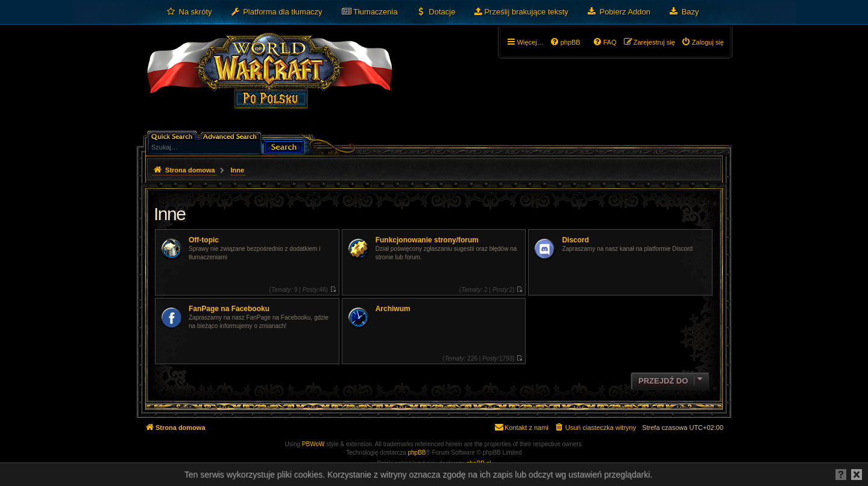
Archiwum (393, 309)
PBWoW (313, 444)
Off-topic (204, 240)
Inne (169, 214)
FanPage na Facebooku (229, 309)
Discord (575, 240)
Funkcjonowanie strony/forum (427, 240)
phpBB (417, 453)
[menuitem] (189, 12)
